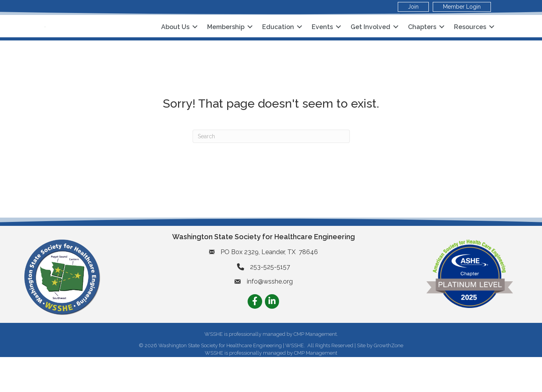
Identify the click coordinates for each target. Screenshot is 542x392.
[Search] (271, 171)
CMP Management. (316, 369)
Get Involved (370, 44)
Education (278, 44)
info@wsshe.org (270, 317)
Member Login (462, 7)
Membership (226, 44)
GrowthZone (389, 380)
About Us (175, 44)
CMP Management (316, 388)
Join (413, 7)
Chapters (422, 44)
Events (322, 44)
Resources (470, 44)
